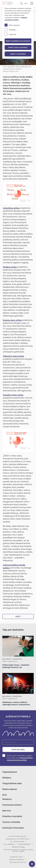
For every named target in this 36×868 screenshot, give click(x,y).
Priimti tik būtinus (18, 54)
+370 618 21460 (19, 841)
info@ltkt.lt (11, 844)
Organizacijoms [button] (10, 772)
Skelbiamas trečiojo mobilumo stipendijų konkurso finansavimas (16, 703)
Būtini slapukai (12, 25)
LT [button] (26, 3)
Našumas (10, 34)
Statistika (10, 30)
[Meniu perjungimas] (32, 3)
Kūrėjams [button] (7, 778)
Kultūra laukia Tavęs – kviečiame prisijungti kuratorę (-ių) (16, 666)
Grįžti (18, 616)
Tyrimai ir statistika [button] (11, 822)
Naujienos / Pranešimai (12, 659)
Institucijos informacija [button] (13, 828)
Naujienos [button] (7, 799)
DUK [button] (4, 795)
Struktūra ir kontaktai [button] (12, 816)
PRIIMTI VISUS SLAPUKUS (18, 47)
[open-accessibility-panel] (32, 864)
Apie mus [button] (7, 810)
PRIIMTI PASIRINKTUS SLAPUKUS (18, 41)
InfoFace (23, 862)
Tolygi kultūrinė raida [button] (12, 783)
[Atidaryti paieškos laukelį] (22, 3)
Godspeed (20, 859)
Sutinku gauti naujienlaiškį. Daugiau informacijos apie (17, 758)
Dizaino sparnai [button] (10, 789)
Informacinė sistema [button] (12, 805)
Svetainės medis (16, 857)
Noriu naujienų (18, 749)
